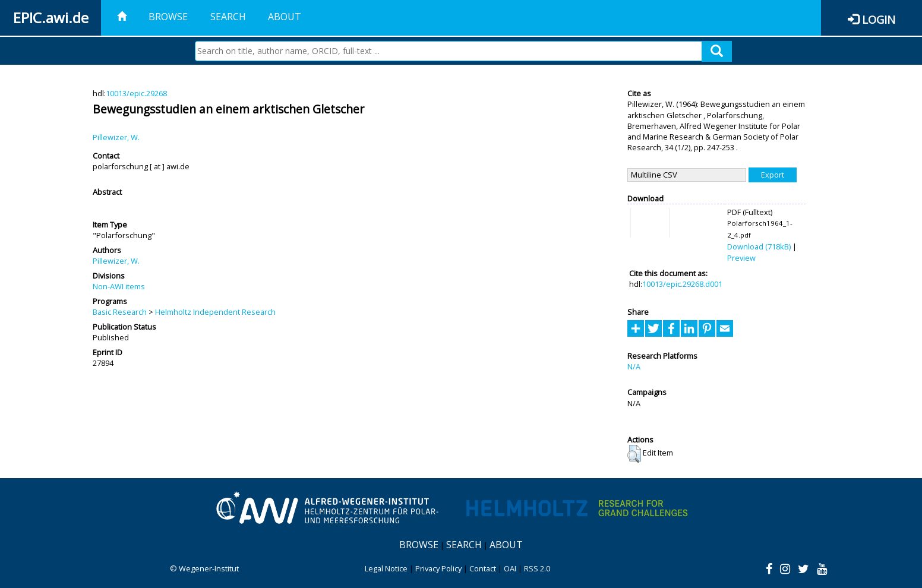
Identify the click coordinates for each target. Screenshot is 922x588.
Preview (741, 258)
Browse (168, 17)
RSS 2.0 (537, 568)
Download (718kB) (759, 246)
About (285, 17)
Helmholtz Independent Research (215, 312)
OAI (510, 568)
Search (228, 17)
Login (879, 19)
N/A (634, 366)
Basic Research (120, 312)
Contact (483, 568)
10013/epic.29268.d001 (682, 284)
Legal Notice (386, 568)
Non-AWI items (119, 286)
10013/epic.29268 (136, 93)
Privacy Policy (438, 568)
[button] (634, 454)
